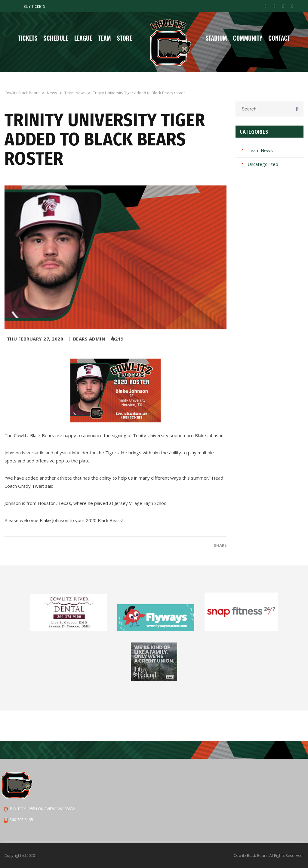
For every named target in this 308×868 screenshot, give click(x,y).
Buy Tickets (34, 6)
